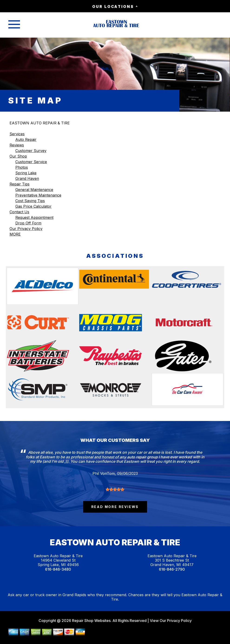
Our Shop (18, 156)
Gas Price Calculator (33, 206)
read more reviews (115, 507)
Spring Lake (26, 173)
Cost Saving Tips (30, 201)
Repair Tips (20, 184)
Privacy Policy (179, 621)
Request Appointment (34, 217)
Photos (22, 167)
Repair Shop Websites (91, 621)
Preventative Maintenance (38, 195)
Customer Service (31, 162)
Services (17, 134)
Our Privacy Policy (26, 229)
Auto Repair (26, 139)
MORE (15, 234)
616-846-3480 (58, 569)
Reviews (17, 145)
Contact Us (19, 212)
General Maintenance (34, 190)
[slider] (115, 489)
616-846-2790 (172, 569)
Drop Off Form (28, 223)
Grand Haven (27, 178)
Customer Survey (31, 151)
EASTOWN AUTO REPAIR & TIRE (40, 123)
